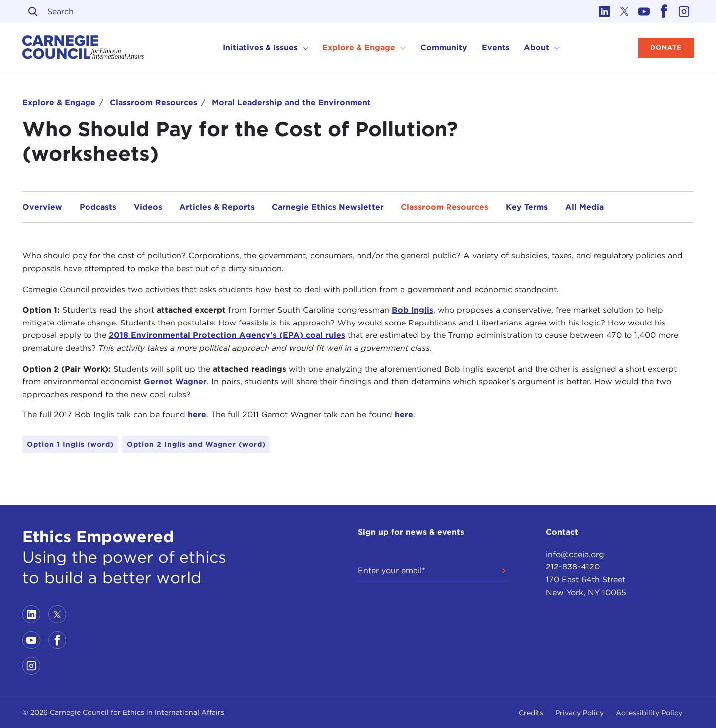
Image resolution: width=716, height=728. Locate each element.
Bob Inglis (412, 310)
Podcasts (98, 207)
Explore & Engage (59, 103)
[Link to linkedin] (604, 11)
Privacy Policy (580, 713)
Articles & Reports (217, 207)
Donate (666, 47)
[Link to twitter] (624, 11)
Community (444, 47)
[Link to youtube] (644, 11)
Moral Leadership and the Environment (291, 103)
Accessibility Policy (649, 713)
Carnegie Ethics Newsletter (328, 207)
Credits (531, 713)
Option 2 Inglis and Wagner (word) (196, 444)
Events (496, 47)
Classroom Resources (154, 103)
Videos (148, 207)
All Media (584, 207)
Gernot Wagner (175, 381)
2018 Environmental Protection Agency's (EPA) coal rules (227, 335)
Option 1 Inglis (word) (70, 444)
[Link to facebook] (664, 11)
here (197, 415)
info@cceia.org (575, 554)
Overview (42, 207)
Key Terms (527, 207)
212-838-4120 (573, 567)
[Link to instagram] (684, 11)
